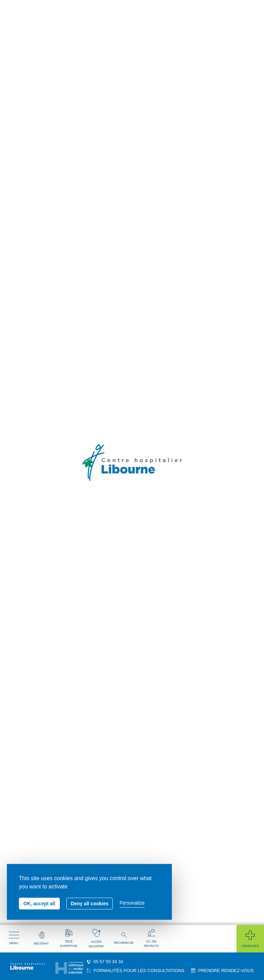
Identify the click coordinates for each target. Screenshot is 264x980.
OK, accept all (39, 904)
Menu (14, 938)
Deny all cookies (90, 904)
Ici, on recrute (151, 939)
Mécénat (41, 938)
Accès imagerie (96, 938)
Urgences (250, 939)
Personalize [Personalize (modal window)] (132, 903)
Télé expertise (69, 939)
